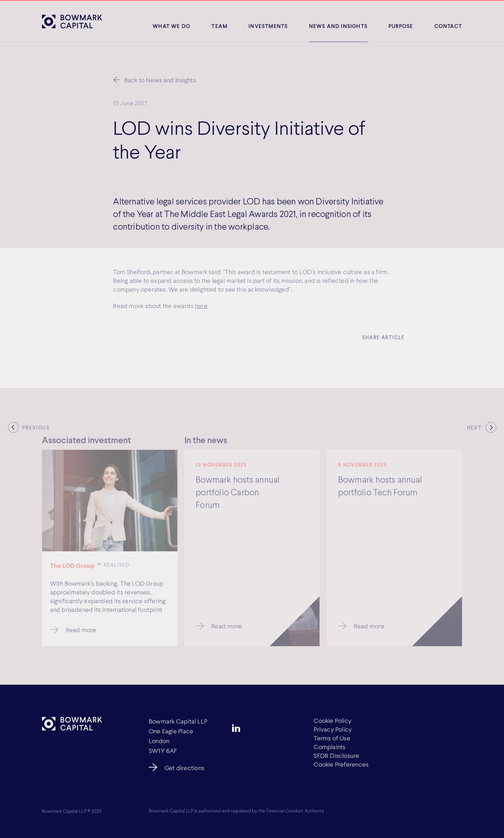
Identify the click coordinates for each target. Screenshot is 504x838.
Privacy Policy (333, 729)
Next (474, 428)
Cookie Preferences (341, 764)
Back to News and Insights (160, 80)
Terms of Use (332, 738)
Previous (36, 428)
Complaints (330, 747)
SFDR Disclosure (336, 755)
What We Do (171, 26)
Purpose (401, 26)
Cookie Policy (332, 720)
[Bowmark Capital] (72, 21)
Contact (448, 26)
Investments (268, 26)
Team (219, 26)
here (201, 306)
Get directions (184, 768)
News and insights (338, 26)
